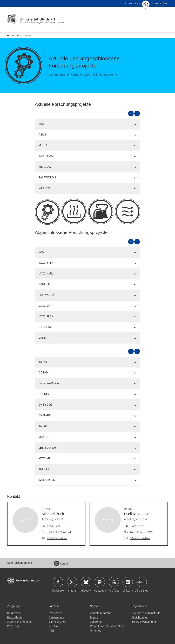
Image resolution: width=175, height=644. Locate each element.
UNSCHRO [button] (46, 325)
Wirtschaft (13, 624)
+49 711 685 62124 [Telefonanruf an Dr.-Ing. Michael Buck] (59, 530)
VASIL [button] (42, 250)
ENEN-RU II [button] (46, 413)
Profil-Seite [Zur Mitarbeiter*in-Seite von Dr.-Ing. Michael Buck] (54, 524)
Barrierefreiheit (57, 619)
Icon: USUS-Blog (142, 580)
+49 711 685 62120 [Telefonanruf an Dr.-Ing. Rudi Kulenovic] (142, 530)
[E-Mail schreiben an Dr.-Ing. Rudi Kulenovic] (137, 536)
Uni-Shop (96, 628)
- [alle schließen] (137, 111)
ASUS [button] (42, 132)
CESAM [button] (43, 370)
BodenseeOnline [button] (49, 381)
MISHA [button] (43, 143)
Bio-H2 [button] (43, 360)
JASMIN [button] (44, 424)
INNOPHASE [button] (47, 154)
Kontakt (62, 561)
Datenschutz (56, 615)
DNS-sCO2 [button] (45, 402)
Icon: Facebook (58, 580)
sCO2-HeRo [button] (46, 271)
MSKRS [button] (43, 435)
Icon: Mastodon (100, 580)
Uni (134, 3)
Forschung (14, 34)
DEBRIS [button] (44, 392)
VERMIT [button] (44, 336)
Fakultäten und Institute (146, 611)
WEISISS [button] (44, 186)
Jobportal (96, 619)
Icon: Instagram (72, 580)
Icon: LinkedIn (128, 580)
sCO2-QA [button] (45, 303)
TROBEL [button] (44, 467)
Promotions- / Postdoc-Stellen (108, 624)
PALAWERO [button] (46, 293)
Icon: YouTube (114, 580)
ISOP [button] (42, 122)
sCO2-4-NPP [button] (47, 261)
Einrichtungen (140, 615)
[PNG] (88, 210)
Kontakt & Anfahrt (101, 611)
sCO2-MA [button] (45, 456)
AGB (51, 628)
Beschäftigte (15, 615)
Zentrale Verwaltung (144, 619)
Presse (94, 615)
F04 (156, 3)
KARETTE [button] (45, 282)
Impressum (56, 611)
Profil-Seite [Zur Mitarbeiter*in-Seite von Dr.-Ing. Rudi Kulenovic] (136, 524)
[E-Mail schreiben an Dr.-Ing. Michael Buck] (55, 536)
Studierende (14, 611)
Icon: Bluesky (86, 580)
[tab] (88, 122)
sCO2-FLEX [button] (46, 314)
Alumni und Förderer (19, 619)
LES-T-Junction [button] (48, 445)
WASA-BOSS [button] (47, 478)
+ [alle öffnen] (131, 111)
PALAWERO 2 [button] (47, 175)
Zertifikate (55, 624)
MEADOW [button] (45, 165)
